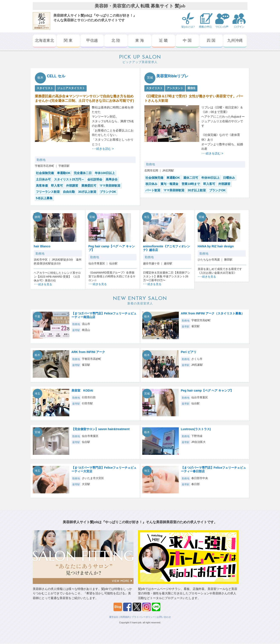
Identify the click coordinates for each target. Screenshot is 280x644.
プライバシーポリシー (143, 617)
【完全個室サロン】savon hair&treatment (101, 429)
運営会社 (114, 617)
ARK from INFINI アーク (88, 352)
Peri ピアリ (189, 352)
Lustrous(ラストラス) (196, 429)
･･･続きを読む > (103, 149)
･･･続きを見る (43, 284)
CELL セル (56, 76)
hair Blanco (42, 246)
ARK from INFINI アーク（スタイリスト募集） (213, 313)
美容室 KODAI (82, 390)
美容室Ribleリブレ (172, 76)
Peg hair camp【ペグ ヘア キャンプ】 (207, 390)
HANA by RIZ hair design (216, 246)
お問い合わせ (164, 617)
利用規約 (125, 617)
